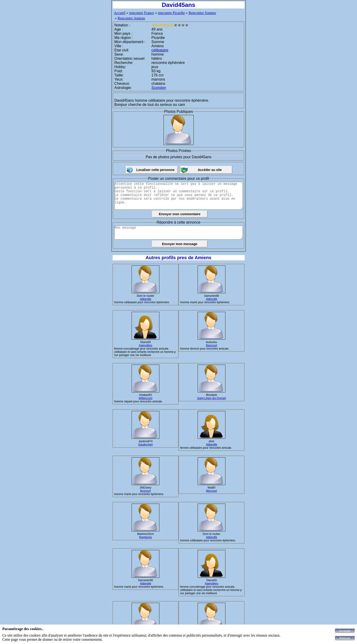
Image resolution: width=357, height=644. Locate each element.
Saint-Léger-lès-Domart (212, 398)
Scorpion (159, 88)
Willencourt (145, 398)
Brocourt (145, 491)
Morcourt (211, 491)
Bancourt (212, 345)
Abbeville (146, 299)
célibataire (160, 50)
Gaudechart (146, 445)
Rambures (145, 537)
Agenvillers (146, 345)
